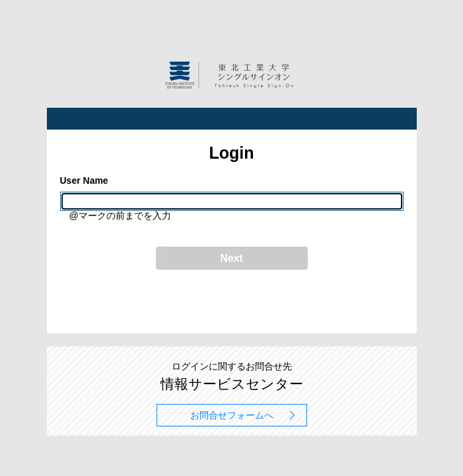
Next (231, 258)
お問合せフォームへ (232, 415)
